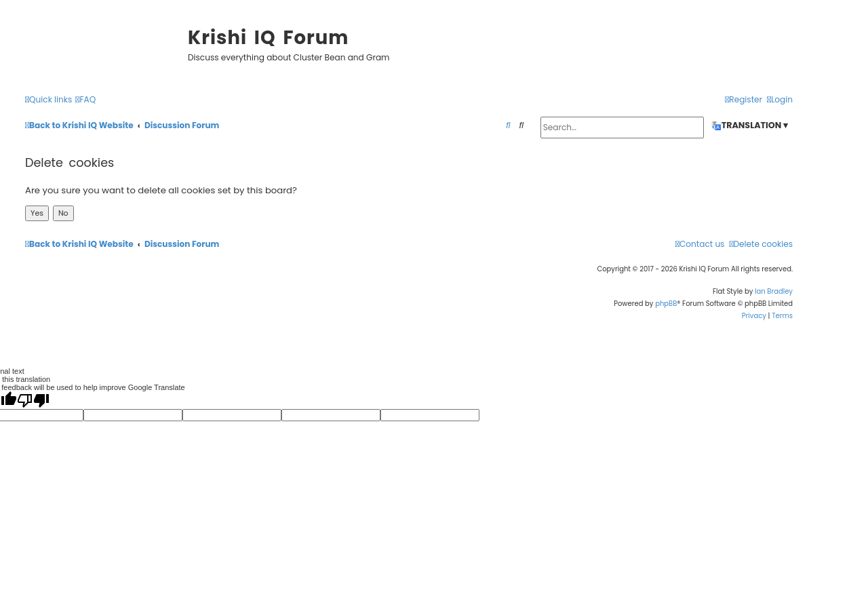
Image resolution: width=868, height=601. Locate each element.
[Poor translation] (33, 400)
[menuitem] (85, 100)
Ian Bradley (774, 291)
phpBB (666, 304)
